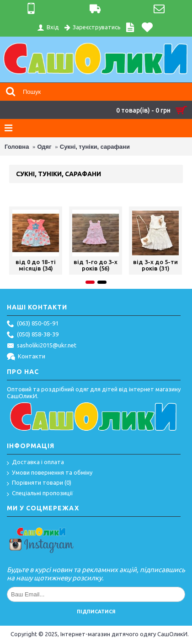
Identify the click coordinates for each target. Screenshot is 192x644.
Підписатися (96, 612)
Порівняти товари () (39, 483)
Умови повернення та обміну (50, 473)
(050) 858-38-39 (33, 335)
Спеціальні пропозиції (40, 494)
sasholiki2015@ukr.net (42, 346)
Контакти (26, 357)
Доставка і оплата (35, 463)
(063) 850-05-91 (33, 324)
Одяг (45, 147)
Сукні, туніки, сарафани (95, 147)
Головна (17, 147)
